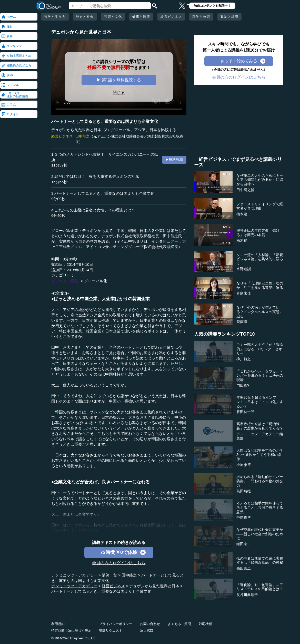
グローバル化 (96, 281)
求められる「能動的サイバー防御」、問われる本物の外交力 (260, 481)
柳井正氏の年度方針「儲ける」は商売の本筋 (258, 233)
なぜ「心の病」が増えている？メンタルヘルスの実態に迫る (260, 312)
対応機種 (205, 624)
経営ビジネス (171, 17)
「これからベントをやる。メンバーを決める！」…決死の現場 (260, 375)
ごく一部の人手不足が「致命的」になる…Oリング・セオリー (260, 349)
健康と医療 (141, 17)
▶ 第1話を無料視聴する (119, 80)
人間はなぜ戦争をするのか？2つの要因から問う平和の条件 (260, 455)
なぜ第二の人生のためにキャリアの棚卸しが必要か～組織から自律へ (260, 180)
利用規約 (58, 624)
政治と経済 (229, 17)
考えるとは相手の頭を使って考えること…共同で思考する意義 (260, 508)
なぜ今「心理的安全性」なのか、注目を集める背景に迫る (260, 285)
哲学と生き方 (55, 17)
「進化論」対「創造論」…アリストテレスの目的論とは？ (260, 587)
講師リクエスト (111, 631)
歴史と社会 (85, 17)
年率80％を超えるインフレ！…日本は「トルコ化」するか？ (260, 402)
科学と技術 (201, 17)
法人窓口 (147, 631)
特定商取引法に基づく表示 (71, 631)
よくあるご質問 (179, 624)
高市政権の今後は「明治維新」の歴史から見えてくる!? (259, 426)
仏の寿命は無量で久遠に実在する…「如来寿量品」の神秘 (260, 560)
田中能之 (83, 136)
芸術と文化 (113, 17)
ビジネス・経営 (65, 281)
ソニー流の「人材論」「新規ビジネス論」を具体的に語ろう (260, 259)
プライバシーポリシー (116, 624)
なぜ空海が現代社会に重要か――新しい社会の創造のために (260, 534)
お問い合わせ (150, 624)
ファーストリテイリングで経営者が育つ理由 (260, 206)
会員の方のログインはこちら (119, 563)
